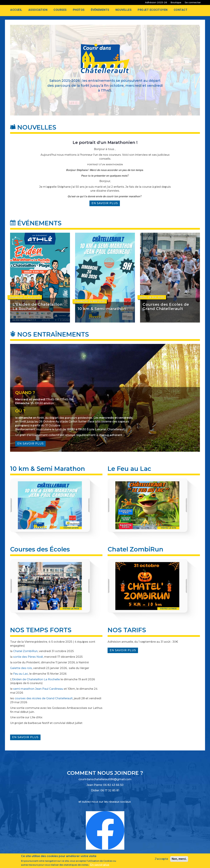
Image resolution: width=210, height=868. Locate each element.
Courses (60, 10)
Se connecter (193, 2)
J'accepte (161, 859)
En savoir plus (106, 204)
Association (38, 10)
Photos (79, 10)
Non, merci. (179, 859)
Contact (181, 10)
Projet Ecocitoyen (153, 10)
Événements (100, 10)
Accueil (16, 10)
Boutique (176, 2)
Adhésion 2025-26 (156, 2)
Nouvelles (124, 10)
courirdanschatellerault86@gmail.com (105, 779)
